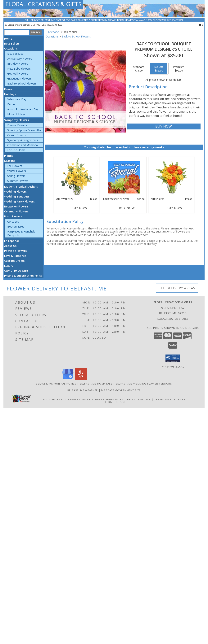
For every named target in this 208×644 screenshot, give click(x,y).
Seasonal (10, 161)
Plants (8, 156)
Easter (11, 104)
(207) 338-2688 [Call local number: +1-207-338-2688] (55, 25)
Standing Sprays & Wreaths (24, 130)
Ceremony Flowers (16, 211)
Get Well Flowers (18, 74)
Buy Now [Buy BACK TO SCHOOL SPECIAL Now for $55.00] (127, 208)
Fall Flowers (15, 166)
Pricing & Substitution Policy (23, 276)
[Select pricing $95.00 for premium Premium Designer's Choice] (179, 69)
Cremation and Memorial (23, 145)
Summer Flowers (18, 181)
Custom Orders (14, 261)
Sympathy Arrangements (23, 140)
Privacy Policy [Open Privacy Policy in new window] (139, 399)
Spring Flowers (16, 176)
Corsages (13, 222)
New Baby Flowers (19, 69)
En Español (11, 241)
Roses (8, 89)
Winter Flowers (17, 171)
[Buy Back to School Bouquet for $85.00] (163, 126)
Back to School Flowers (22, 83)
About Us (10, 246)
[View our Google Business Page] (68, 379)
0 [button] (201, 25)
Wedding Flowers (15, 191)
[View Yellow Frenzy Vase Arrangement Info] (77, 177)
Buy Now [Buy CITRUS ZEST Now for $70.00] (174, 208)
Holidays (10, 94)
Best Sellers (12, 44)
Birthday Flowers (18, 64)
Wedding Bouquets (17, 196)
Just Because (15, 54)
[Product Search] (17, 33)
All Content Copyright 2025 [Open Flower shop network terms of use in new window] (66, 399)
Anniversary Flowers (20, 59)
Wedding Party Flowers (19, 201)
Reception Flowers (16, 206)
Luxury (9, 266)
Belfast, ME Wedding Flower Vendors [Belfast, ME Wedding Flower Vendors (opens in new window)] (144, 384)
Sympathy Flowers (16, 120)
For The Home (16, 150)
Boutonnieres (16, 226)
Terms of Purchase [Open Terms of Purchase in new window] (170, 399)
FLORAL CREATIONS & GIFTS (43, 4)
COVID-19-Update (16, 271)
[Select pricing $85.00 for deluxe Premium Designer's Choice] (159, 69)
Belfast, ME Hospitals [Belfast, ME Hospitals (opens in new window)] (96, 384)
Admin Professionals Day (23, 109)
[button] (173, 358)
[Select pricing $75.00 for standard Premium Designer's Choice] (139, 69)
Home (8, 39)
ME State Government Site (121, 390)
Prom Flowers (13, 216)
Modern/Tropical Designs (21, 187)
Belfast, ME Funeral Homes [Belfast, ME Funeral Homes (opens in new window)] (56, 384)
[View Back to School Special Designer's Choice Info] (124, 177)
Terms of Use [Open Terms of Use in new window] (116, 402)
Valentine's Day (17, 99)
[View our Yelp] (81, 379)
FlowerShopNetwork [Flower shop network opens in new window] (106, 399)
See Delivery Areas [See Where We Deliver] (177, 288)
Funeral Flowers (17, 125)
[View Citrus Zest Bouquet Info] (172, 177)
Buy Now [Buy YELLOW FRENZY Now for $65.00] (79, 208)
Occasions (11, 48)
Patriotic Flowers (15, 251)
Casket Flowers (17, 135)
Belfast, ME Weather (83, 390)
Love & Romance (15, 256)
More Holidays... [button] (17, 114)
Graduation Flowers (19, 78)
